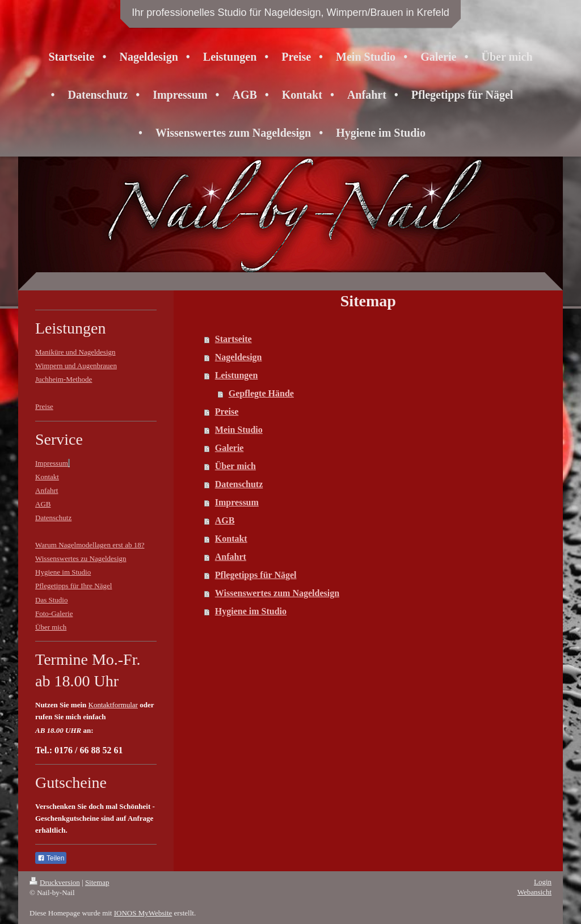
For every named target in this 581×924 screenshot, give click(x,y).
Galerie (230, 448)
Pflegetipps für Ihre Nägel (73, 586)
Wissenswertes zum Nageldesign (277, 593)
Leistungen (237, 375)
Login (543, 882)
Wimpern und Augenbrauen (76, 366)
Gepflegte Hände (261, 393)
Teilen (51, 858)
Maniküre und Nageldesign (75, 352)
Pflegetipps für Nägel (256, 575)
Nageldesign (239, 357)
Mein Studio (239, 430)
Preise (227, 412)
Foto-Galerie (54, 613)
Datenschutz (239, 484)
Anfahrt (231, 557)
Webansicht (534, 892)
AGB (225, 520)
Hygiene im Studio (251, 611)
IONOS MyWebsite (143, 913)
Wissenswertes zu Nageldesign (81, 558)
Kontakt (231, 539)
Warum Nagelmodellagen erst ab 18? (90, 545)
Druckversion (55, 882)
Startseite (233, 339)
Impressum (237, 502)
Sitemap (97, 882)
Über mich (235, 466)
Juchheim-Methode (64, 379)
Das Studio (51, 600)
